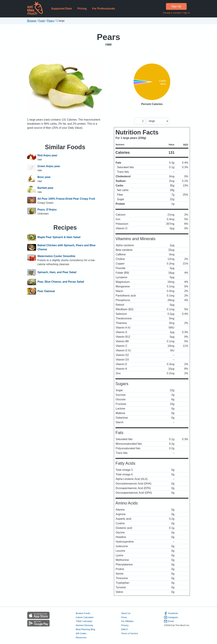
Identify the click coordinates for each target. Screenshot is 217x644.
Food (42, 21)
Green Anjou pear (49, 166)
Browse (32, 21)
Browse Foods (83, 613)
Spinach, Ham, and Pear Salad (57, 272)
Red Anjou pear (47, 155)
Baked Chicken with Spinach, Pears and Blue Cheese (66, 247)
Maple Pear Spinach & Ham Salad (59, 237)
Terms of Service (130, 633)
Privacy (125, 625)
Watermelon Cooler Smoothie (56, 256)
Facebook (171, 613)
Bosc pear (44, 177)
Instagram (171, 617)
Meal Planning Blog (85, 629)
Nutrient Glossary (84, 625)
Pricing (82, 9)
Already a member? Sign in (176, 13)
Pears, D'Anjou (47, 210)
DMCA (125, 629)
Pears (51, 21)
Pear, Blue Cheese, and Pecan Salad (61, 282)
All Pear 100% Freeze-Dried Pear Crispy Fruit (66, 199)
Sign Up (176, 6)
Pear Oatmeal (46, 291)
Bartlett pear (45, 188)
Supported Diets (62, 9)
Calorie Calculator (85, 617)
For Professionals (103, 9)
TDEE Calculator (84, 621)
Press (124, 617)
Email (169, 621)
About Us (126, 613)
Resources (81, 637)
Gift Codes (81, 633)
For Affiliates (127, 621)
